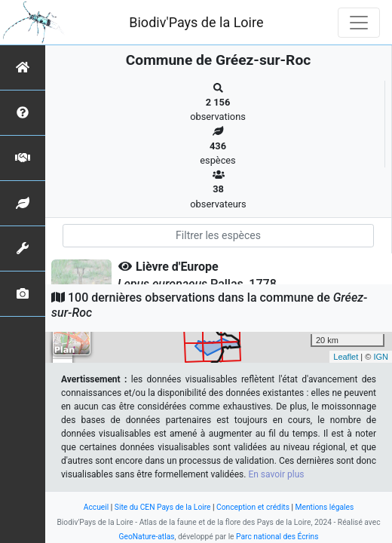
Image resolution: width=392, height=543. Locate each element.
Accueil (96, 507)
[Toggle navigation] (359, 23)
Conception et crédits (253, 507)
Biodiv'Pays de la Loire (196, 22)
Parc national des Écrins (277, 537)
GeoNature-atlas (147, 537)
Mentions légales (325, 507)
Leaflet (346, 357)
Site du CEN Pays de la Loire (163, 507)
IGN (381, 357)
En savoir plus (276, 474)
